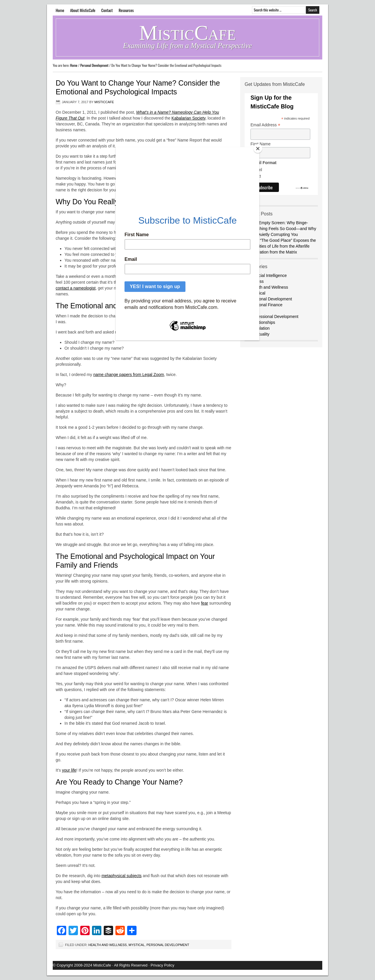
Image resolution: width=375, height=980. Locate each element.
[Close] (258, 149)
